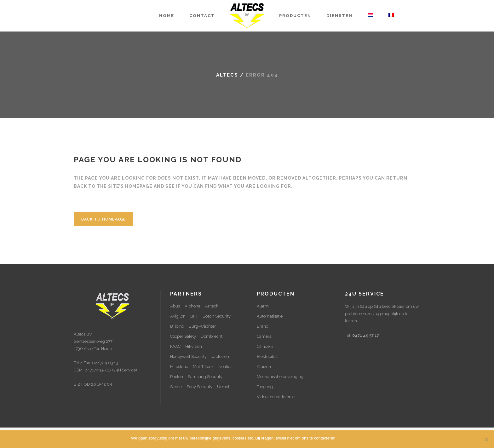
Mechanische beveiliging (280, 377)
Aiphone (192, 306)
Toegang (265, 387)
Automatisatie (270, 316)
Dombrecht (212, 336)
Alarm (263, 306)
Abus (175, 306)
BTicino (177, 326)
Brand (263, 326)
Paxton (177, 377)
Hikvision (194, 346)
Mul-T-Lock (203, 367)
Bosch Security (217, 316)
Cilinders (265, 346)
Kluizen (264, 367)
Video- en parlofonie (276, 397)
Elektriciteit (267, 356)
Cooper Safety (183, 336)
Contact (356, 438)
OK (343, 438)
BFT (194, 316)
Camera (264, 336)
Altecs (227, 75)
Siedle (176, 387)
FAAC (175, 346)
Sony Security (199, 387)
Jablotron (220, 356)
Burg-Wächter (202, 326)
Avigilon (178, 316)
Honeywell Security (188, 356)
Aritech (212, 306)
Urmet (223, 387)
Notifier (225, 367)
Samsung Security (205, 377)
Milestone (179, 367)
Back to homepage (103, 219)
